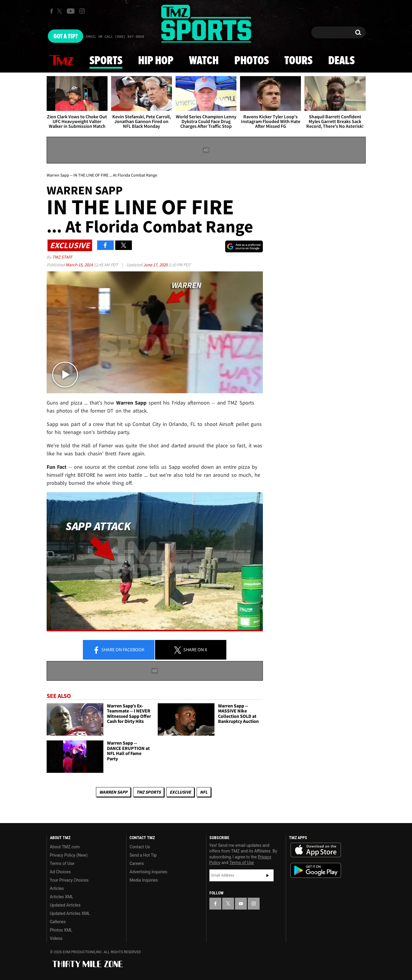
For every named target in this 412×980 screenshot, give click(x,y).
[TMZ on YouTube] (241, 904)
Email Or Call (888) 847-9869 (115, 37)
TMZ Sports (149, 792)
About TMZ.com (65, 847)
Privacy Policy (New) (69, 855)
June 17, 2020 (156, 265)
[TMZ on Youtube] (71, 11)
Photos (252, 61)
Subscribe (268, 875)
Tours (298, 61)
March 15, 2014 (80, 265)
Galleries (58, 922)
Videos (56, 938)
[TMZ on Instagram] (82, 11)
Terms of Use (62, 863)
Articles (57, 888)
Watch (204, 61)
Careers (137, 863)
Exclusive (180, 792)
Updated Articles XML (70, 913)
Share (119, 650)
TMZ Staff (62, 257)
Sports (106, 61)
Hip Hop (156, 61)
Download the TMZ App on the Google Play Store (316, 870)
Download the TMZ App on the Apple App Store (316, 850)
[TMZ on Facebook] (52, 11)
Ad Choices (60, 872)
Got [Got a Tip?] (65, 37)
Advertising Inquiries (148, 872)
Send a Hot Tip (143, 855)
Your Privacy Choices (69, 880)
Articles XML (62, 897)
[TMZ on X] (60, 11)
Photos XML (61, 930)
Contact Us (140, 847)
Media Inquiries (144, 880)
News (61, 61)
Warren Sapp (113, 792)
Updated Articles (65, 905)
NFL (204, 792)
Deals (341, 61)
